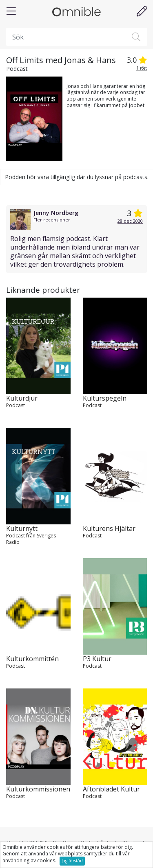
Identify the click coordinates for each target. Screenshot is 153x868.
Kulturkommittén (32, 659)
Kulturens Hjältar (109, 529)
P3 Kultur (97, 659)
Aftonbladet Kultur (111, 789)
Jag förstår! (72, 861)
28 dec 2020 (130, 221)
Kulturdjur (22, 398)
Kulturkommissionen (38, 789)
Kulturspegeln (105, 398)
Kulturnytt (22, 529)
